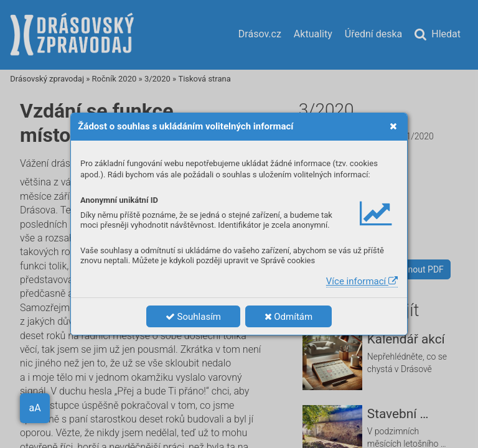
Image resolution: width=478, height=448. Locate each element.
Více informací (362, 281)
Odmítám (289, 317)
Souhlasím (193, 317)
